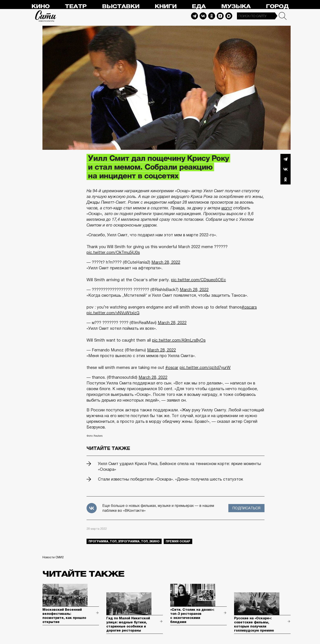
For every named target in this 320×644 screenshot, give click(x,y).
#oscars (249, 307)
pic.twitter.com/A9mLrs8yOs (179, 340)
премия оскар (178, 541)
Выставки (121, 6)
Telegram (194, 16)
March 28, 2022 (166, 262)
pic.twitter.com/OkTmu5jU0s (113, 252)
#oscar (172, 368)
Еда (199, 6)
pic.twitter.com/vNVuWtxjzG (113, 313)
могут (227, 208)
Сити (46, 16)
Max (229, 16)
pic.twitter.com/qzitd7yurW (205, 368)
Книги (166, 6)
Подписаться (246, 508)
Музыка (236, 6)
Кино (41, 6)
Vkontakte (203, 16)
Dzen (220, 16)
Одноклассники (286, 179)
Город (277, 6)
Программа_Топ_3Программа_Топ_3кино (124, 541)
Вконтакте (286, 169)
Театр (76, 6)
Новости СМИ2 (53, 557)
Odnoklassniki (212, 16)
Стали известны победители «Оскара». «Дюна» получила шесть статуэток (171, 479)
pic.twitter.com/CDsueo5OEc (198, 280)
